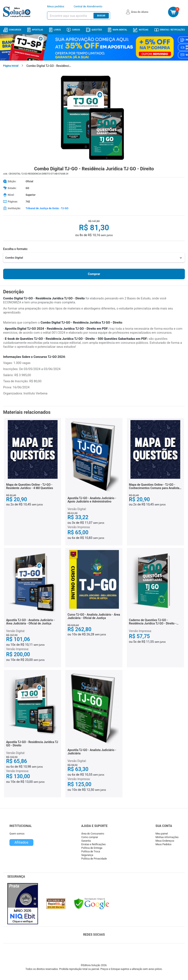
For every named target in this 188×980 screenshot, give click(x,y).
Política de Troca (91, 852)
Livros (55, 30)
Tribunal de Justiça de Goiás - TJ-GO (47, 208)
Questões (94, 30)
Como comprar (90, 837)
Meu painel (162, 834)
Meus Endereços (165, 841)
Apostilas (35, 30)
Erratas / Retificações (170, 30)
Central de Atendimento (88, 6)
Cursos (73, 30)
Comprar (94, 274)
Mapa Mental (118, 30)
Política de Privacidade (94, 859)
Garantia (86, 841)
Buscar (101, 16)
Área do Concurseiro (93, 834)
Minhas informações (167, 837)
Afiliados (21, 842)
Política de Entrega (92, 848)
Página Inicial (11, 66)
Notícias (141, 30)
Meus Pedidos (163, 844)
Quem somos (17, 834)
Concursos (12, 30)
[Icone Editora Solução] (17, 12)
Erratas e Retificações (93, 844)
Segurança (87, 855)
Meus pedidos (56, 6)
